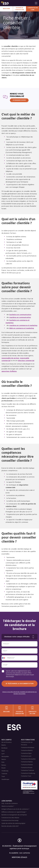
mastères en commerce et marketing (23, 326)
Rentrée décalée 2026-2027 (10, 826)
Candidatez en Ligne (33, 9)
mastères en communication (20, 317)
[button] (20, 843)
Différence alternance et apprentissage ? (14, 812)
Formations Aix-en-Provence (27, 744)
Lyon (3, 754)
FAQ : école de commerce (10, 803)
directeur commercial (26, 361)
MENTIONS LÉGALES (19, 857)
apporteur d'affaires (9, 371)
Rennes (4, 765)
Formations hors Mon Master (10, 818)
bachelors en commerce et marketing (18, 322)
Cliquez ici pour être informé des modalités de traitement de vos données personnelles (19, 693)
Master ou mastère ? (8, 806)
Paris (3, 762)
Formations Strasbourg (28, 773)
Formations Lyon (26, 756)
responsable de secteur (10, 358)
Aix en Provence (7, 742)
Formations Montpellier (28, 759)
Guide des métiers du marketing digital (13, 823)
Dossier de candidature (19, 9)
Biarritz (4, 745)
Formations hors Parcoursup (10, 821)
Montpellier (5, 757)
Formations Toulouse (28, 770)
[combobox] (4, 658)
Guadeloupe (5, 779)
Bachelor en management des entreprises (14, 815)
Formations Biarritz (27, 751)
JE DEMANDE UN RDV (19, 100)
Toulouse (4, 774)
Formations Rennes (27, 765)
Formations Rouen (27, 768)
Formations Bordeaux (28, 748)
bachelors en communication (20, 315)
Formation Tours (26, 776)
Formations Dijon (26, 753)
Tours (3, 777)
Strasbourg (5, 771)
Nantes (4, 759)
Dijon (3, 751)
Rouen (4, 768)
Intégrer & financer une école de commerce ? (15, 809)
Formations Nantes (27, 762)
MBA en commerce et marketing (22, 328)
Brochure (6, 9)
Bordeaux (5, 748)
